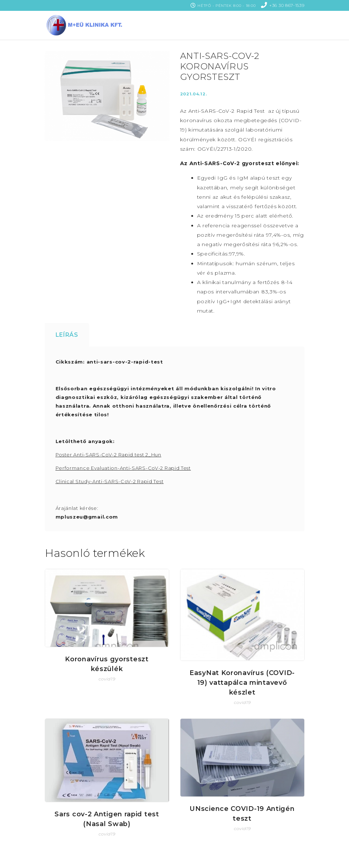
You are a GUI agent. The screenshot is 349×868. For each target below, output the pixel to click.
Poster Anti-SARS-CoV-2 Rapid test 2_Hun (108, 455)
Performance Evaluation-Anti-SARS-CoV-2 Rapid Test (123, 468)
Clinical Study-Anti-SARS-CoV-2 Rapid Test (110, 481)
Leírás (67, 335)
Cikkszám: (70, 362)
